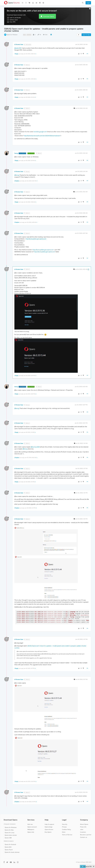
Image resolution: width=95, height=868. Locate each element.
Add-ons (30, 824)
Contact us (84, 837)
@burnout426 (35, 447)
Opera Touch (9, 850)
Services (31, 820)
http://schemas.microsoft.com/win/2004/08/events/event (42, 136)
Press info (83, 827)
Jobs (82, 829)
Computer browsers (10, 824)
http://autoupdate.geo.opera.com (36, 239)
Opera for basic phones (12, 852)
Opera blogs (49, 827)
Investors (83, 832)
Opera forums (49, 829)
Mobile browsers (9, 841)
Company (84, 820)
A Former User (19, 44)
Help (47, 820)
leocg (16, 153)
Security (65, 824)
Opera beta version (11, 835)
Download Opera (48, 16)
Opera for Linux (10, 833)
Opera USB (8, 838)
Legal (64, 820)
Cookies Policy (66, 829)
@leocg (27, 172)
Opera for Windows (12, 35)
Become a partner (86, 835)
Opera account (32, 827)
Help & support (49, 824)
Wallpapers (31, 829)
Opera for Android (10, 844)
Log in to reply (86, 35)
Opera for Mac (9, 830)
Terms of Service (67, 835)
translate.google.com (40, 132)
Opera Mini (8, 847)
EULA (64, 832)
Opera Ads (31, 832)
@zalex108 (28, 45)
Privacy (64, 827)
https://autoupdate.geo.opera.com (43, 250)
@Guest (27, 65)
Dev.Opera (48, 832)
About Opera (84, 824)
